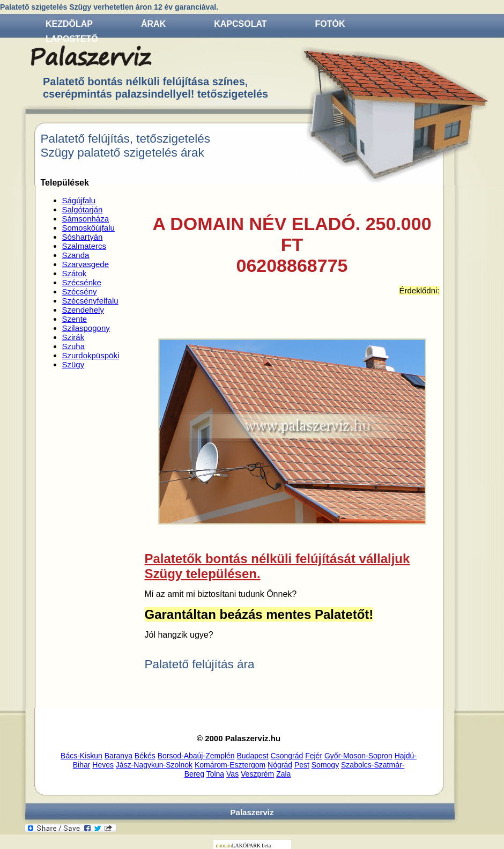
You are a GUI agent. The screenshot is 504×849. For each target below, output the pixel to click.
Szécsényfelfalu (90, 301)
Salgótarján (83, 209)
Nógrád (280, 765)
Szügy (73, 364)
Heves (103, 765)
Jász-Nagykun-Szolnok (154, 765)
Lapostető (72, 39)
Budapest (253, 756)
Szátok (75, 273)
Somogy (325, 765)
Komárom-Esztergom (230, 765)
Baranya (118, 756)
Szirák (73, 337)
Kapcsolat (240, 24)
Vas (232, 774)
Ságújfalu (79, 200)
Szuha (74, 346)
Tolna (215, 774)
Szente (75, 319)
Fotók (330, 24)
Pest (302, 765)
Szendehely (83, 310)
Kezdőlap (69, 24)
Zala (283, 774)
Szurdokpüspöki (91, 355)
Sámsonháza (86, 219)
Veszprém (257, 774)
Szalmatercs (84, 246)
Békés (145, 756)
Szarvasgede (86, 264)
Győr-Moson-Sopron (358, 756)
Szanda (76, 255)
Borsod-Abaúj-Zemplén (196, 756)
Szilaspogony (86, 328)
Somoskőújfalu (88, 228)
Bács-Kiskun (81, 756)
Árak (153, 24)
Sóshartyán (83, 237)
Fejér (314, 756)
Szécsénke (82, 282)
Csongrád (287, 756)
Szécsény (80, 291)
